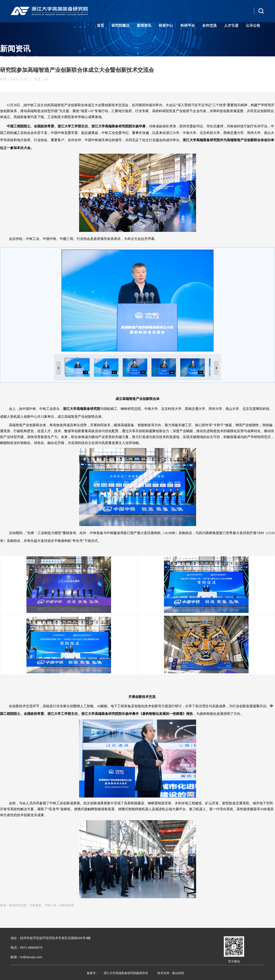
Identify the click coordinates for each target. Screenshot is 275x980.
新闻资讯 (144, 26)
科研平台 (188, 26)
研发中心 (166, 26)
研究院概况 (120, 26)
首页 (100, 26)
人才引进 (231, 26)
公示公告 (253, 26)
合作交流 (209, 26)
